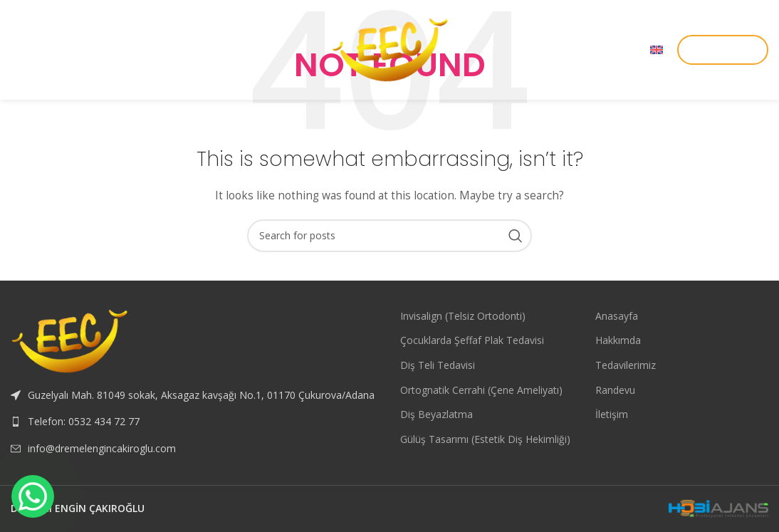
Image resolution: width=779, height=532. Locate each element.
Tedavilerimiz (626, 365)
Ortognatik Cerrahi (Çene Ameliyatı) (481, 390)
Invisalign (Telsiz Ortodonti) (463, 316)
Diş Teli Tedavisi (438, 365)
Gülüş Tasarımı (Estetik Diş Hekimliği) (485, 439)
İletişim (612, 414)
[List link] (195, 422)
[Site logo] (389, 49)
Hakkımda (618, 340)
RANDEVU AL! (723, 49)
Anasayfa (617, 316)
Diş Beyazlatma (436, 414)
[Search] (389, 236)
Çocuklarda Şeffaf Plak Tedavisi (472, 340)
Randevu (615, 390)
